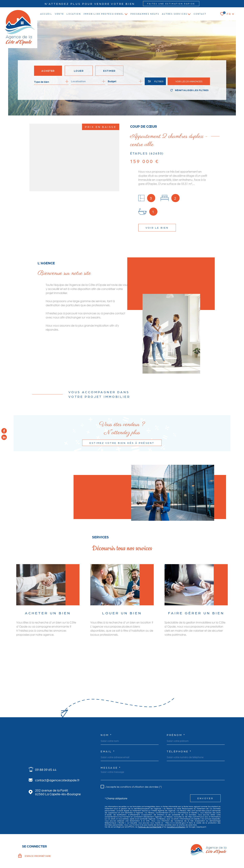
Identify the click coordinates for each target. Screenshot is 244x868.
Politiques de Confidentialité (150, 803)
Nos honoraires (114, 852)
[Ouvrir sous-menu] (126, 14)
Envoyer (205, 774)
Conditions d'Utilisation (176, 803)
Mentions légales (144, 852)
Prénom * (176, 711)
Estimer (109, 71)
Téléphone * (179, 727)
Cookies (192, 852)
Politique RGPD (180, 852)
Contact (200, 14)
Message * (111, 743)
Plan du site (129, 852)
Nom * (106, 711)
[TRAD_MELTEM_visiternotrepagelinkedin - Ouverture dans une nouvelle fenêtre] (4, 437)
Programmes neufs (145, 14)
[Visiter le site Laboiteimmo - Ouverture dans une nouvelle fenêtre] (30, 852)
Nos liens (166, 852)
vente (59, 14)
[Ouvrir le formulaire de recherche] (155, 81)
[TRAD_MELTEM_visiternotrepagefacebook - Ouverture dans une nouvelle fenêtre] (4, 431)
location (74, 14)
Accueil (46, 14)
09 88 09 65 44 (46, 745)
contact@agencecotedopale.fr (57, 756)
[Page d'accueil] (20, 28)
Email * (108, 727)
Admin (157, 852)
